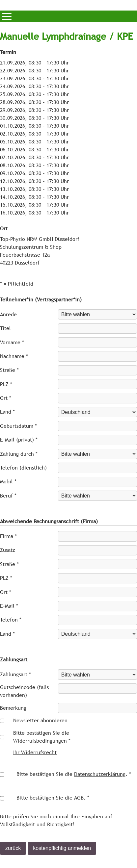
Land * (7, 412)
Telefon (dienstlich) (23, 468)
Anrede (8, 314)
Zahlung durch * (19, 454)
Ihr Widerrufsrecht (35, 752)
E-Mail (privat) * (19, 440)
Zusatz (8, 550)
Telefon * (11, 620)
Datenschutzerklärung (100, 774)
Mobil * (8, 482)
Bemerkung (13, 708)
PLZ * (6, 384)
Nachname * (14, 356)
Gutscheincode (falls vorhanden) (24, 691)
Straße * (9, 370)
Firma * (8, 536)
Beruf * (8, 496)
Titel (5, 328)
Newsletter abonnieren (40, 720)
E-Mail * (9, 606)
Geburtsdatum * (18, 426)
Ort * (6, 398)
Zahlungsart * (15, 674)
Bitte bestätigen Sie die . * (74, 774)
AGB (79, 798)
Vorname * (12, 342)
